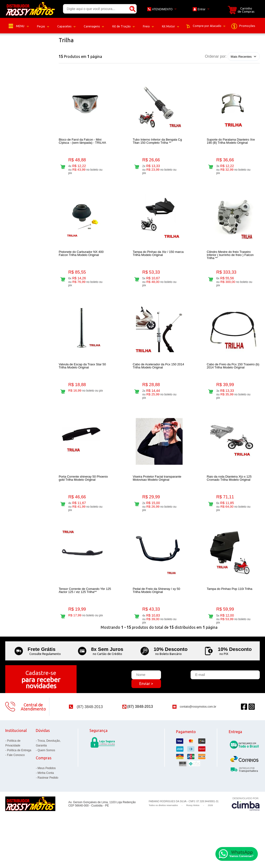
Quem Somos (46, 783)
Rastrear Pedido (48, 811)
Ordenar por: (216, 56)
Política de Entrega (19, 783)
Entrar (202, 9)
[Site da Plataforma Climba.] (246, 837)
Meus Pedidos (47, 801)
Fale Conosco (16, 788)
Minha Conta (46, 806)
